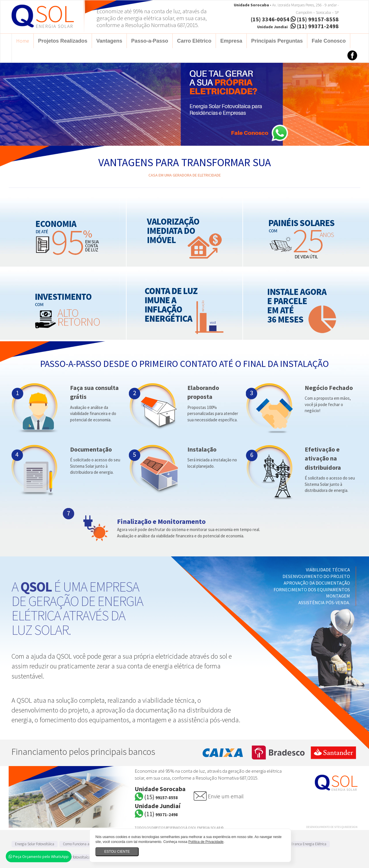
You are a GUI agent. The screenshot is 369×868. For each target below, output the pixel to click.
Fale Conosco (329, 41)
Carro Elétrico (194, 41)
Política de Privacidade (206, 842)
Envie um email (226, 796)
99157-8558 (161, 798)
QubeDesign (349, 827)
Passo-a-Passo (150, 41)
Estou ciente (117, 852)
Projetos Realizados (63, 41)
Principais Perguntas (277, 41)
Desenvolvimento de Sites (323, 827)
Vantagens (109, 41)
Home (23, 41)
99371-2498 (161, 815)
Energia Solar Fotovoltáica (35, 844)
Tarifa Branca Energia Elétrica (304, 844)
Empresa (231, 41)
